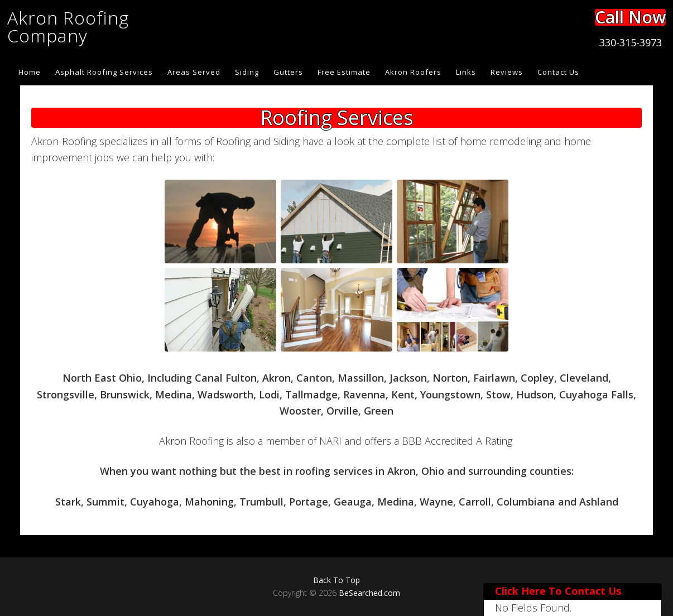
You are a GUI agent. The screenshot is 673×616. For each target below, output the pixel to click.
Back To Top (336, 580)
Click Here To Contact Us (558, 591)
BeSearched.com (369, 593)
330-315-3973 (631, 42)
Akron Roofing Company (68, 27)
